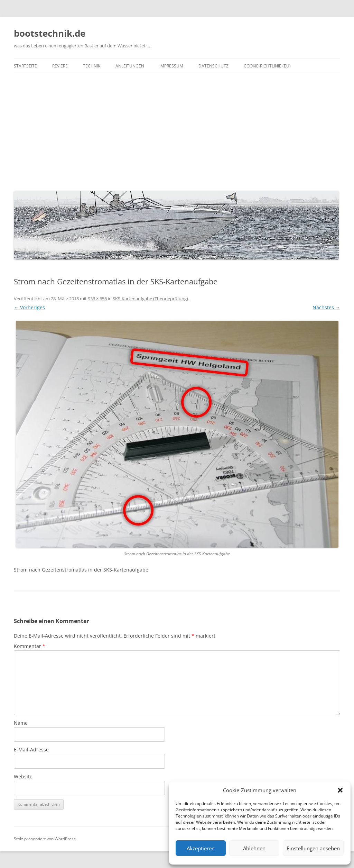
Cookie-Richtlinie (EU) (267, 66)
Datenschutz (213, 66)
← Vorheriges (29, 307)
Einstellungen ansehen (313, 848)
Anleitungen (130, 66)
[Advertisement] (177, 131)
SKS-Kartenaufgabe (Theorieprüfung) (150, 299)
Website (23, 776)
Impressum (171, 66)
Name (21, 723)
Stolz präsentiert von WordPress (45, 839)
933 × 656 (97, 299)
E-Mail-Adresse (31, 750)
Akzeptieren (201, 848)
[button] (340, 790)
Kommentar (30, 646)
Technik (92, 66)
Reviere (60, 66)
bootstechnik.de (50, 33)
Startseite (25, 66)
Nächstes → (326, 307)
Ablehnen (254, 848)
